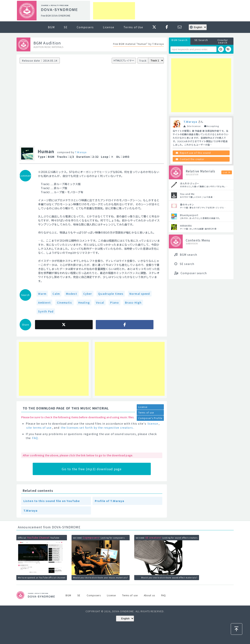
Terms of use (146, 412)
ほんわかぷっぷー (190, 183)
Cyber (88, 294)
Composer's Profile (150, 418)
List (225, 172)
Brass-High (133, 302)
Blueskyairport (189, 215)
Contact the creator (192, 159)
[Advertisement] (114, 11)
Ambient (44, 302)
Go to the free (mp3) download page (92, 469)
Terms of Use (133, 27)
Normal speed (140, 294)
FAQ (35, 438)
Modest (72, 294)
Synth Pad (46, 311)
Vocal (100, 302)
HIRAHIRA (186, 226)
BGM (51, 27)
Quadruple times (111, 294)
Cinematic (65, 302)
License (109, 27)
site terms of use (39, 428)
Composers (85, 27)
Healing (84, 302)
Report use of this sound (195, 153)
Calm (56, 294)
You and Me (187, 194)
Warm (42, 294)
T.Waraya (81, 152)
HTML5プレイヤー (124, 61)
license (153, 423)
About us (149, 595)
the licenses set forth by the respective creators (97, 428)
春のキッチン (187, 204)
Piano (115, 302)
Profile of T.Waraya (110, 501)
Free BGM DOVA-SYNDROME (56, 15)
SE (66, 27)
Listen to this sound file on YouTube (52, 501)
